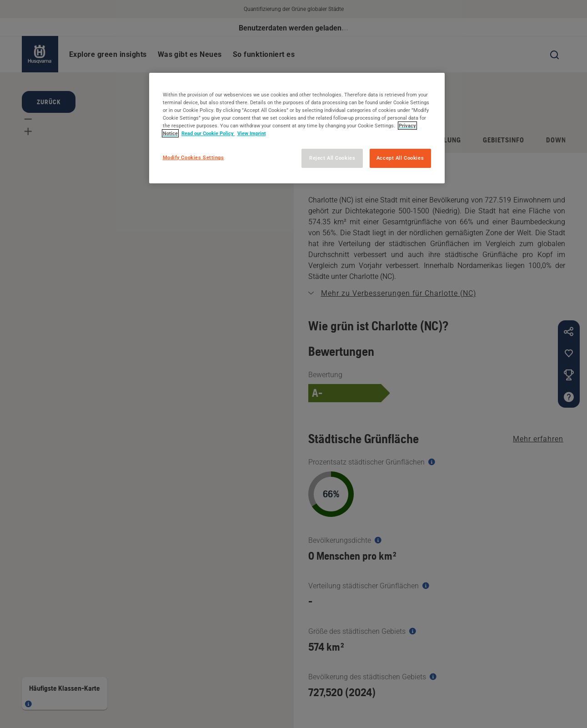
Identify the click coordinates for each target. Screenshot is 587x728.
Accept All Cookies (400, 158)
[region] (297, 128)
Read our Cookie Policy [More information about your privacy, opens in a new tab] (208, 133)
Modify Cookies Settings (193, 157)
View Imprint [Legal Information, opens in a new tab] (252, 133)
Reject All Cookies (332, 158)
